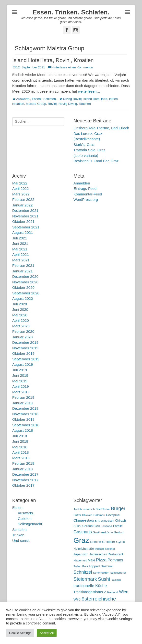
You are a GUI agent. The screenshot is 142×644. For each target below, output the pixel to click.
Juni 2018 (20, 441)
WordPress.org (86, 199)
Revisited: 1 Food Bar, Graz (96, 161)
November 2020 (25, 282)
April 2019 (21, 386)
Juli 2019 (20, 370)
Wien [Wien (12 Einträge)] (124, 592)
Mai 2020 (20, 315)
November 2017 (25, 480)
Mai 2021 (20, 249)
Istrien (113, 99)
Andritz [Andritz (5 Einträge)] (78, 509)
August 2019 (23, 364)
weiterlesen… (89, 91)
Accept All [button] (47, 633)
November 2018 (25, 414)
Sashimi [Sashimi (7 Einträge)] (107, 566)
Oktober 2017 (23, 485)
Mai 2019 (20, 381)
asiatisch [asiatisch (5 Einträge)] (89, 509)
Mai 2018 (20, 447)
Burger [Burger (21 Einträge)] (118, 508)
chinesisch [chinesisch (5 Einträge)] (107, 521)
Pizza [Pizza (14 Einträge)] (101, 560)
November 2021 (25, 216)
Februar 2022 (23, 199)
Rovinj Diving (68, 104)
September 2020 (26, 293)
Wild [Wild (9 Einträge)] (77, 599)
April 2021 (21, 254)
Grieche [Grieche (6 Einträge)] (96, 542)
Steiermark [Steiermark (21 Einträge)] (85, 579)
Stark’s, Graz (84, 145)
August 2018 (23, 430)
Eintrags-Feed (85, 188)
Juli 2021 (20, 238)
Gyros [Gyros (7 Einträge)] (120, 542)
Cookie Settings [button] (20, 633)
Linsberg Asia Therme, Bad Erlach (101, 128)
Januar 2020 (22, 337)
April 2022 (21, 188)
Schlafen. (50, 99)
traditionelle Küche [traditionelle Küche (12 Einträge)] (90, 586)
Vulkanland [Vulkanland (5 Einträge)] (111, 592)
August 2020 (23, 298)
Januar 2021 (22, 271)
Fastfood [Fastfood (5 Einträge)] (106, 526)
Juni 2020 (20, 309)
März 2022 (21, 194)
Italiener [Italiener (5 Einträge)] (110, 549)
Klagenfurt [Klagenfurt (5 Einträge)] (80, 560)
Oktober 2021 (23, 221)
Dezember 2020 (25, 276)
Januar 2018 (22, 469)
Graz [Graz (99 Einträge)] (81, 540)
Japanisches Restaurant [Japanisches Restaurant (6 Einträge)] (106, 554)
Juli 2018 (20, 436)
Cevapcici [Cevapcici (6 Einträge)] (113, 515)
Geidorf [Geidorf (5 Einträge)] (119, 532)
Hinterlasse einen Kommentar (72, 67)
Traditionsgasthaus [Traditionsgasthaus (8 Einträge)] (88, 592)
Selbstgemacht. (30, 524)
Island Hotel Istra (95, 99)
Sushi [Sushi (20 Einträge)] (104, 579)
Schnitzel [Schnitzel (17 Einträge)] (83, 572)
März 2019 (21, 392)
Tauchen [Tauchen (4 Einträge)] (116, 580)
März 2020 (21, 326)
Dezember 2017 (25, 474)
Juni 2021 (20, 243)
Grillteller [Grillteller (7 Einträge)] (109, 542)
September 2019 (26, 359)
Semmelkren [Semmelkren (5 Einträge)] (101, 573)
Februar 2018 (23, 463)
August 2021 (23, 232)
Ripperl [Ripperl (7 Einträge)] (95, 566)
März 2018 (21, 458)
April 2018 (21, 452)
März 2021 (21, 260)
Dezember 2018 (25, 408)
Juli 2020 (20, 304)
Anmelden (82, 183)
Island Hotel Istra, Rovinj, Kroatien (53, 60)
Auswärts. (23, 99)
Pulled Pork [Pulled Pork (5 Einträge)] (81, 566)
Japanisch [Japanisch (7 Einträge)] (81, 554)
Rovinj (52, 104)
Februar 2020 (23, 331)
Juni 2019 (20, 375)
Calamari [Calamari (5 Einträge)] (99, 515)
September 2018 (26, 425)
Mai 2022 (20, 183)
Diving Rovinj (72, 99)
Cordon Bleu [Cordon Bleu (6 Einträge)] (91, 526)
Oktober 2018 (23, 419)
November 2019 (25, 348)
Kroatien (18, 104)
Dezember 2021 (25, 210)
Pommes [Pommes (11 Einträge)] (115, 560)
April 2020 (21, 320)
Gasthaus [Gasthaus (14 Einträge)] (83, 532)
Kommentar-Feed (88, 194)
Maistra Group (36, 104)
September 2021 (26, 227)
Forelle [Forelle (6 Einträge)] (118, 526)
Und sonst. (21, 541)
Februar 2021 (23, 265)
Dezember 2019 (25, 342)
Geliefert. (25, 519)
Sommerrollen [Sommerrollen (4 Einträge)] (118, 573)
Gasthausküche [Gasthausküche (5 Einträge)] (103, 532)
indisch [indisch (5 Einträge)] (99, 549)
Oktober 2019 (23, 353)
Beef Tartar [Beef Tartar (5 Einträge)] (103, 509)
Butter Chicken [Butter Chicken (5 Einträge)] (83, 515)
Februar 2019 (23, 397)
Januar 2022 (22, 205)
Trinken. (19, 535)
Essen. (37, 99)
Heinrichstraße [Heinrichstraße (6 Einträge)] (84, 549)
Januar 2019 (22, 403)
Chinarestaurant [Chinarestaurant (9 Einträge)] (87, 520)
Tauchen (85, 104)
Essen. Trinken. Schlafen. (71, 12)
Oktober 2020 (23, 287)
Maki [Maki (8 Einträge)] (91, 560)
